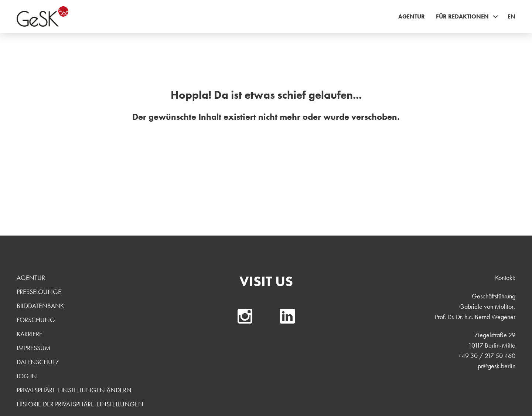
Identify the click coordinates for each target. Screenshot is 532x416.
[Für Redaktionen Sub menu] (495, 17)
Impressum (34, 348)
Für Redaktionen (462, 16)
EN (511, 16)
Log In (27, 376)
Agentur (412, 16)
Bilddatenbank (40, 306)
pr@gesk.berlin (497, 366)
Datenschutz (38, 362)
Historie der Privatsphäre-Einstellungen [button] (80, 404)
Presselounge (39, 292)
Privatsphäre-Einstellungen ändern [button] (74, 390)
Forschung (36, 320)
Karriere (30, 334)
